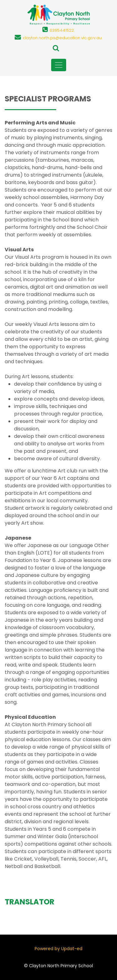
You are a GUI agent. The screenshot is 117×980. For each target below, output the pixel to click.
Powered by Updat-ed (58, 949)
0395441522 (62, 30)
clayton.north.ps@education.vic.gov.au (62, 38)
